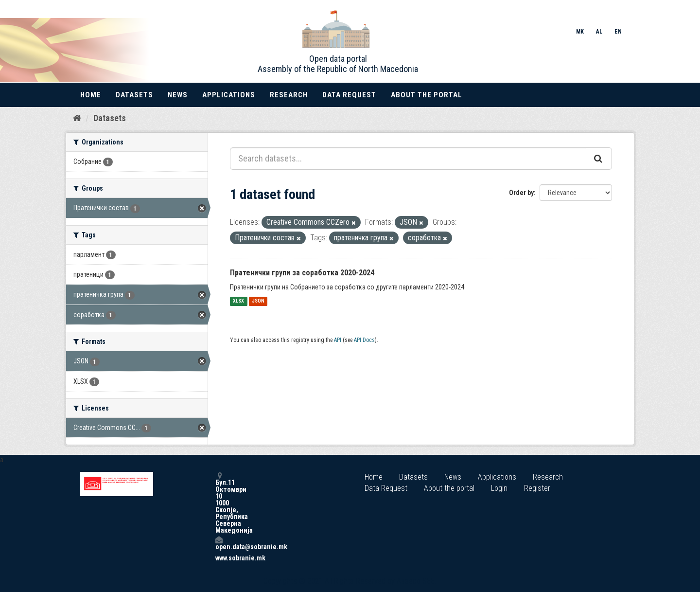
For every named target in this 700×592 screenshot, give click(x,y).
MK (580, 32)
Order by (521, 193)
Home (91, 95)
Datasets (134, 95)
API (338, 340)
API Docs (364, 340)
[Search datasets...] (408, 159)
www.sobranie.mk (219, 558)
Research (289, 95)
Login (499, 488)
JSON (258, 301)
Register (537, 488)
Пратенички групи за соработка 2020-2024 (302, 273)
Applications (229, 95)
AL (599, 32)
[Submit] (599, 159)
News (178, 95)
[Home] (77, 118)
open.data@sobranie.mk (219, 543)
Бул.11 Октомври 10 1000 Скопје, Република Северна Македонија (219, 503)
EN (618, 32)
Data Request (349, 95)
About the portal (427, 95)
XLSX (238, 301)
